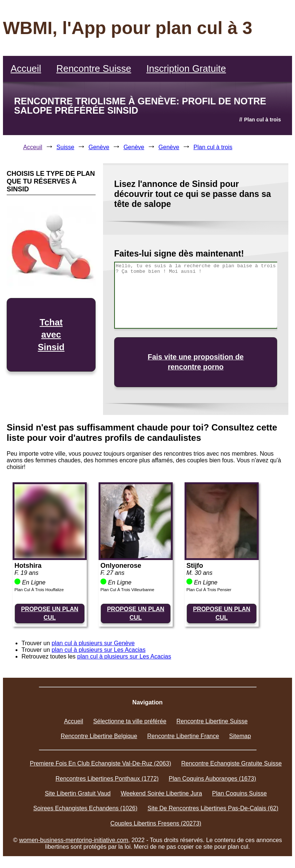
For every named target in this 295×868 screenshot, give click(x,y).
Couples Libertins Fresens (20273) (156, 823)
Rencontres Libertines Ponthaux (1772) (107, 779)
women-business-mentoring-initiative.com (73, 840)
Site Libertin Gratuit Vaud (78, 793)
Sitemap (240, 736)
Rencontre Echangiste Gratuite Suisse (231, 763)
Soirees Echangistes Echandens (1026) (85, 808)
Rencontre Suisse (94, 68)
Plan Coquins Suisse (239, 793)
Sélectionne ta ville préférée (130, 721)
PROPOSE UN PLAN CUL (50, 613)
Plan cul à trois (213, 147)
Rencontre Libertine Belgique (99, 736)
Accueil (26, 68)
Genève (99, 147)
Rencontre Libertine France (183, 736)
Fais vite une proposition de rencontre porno (196, 362)
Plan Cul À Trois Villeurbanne (127, 590)
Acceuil (33, 147)
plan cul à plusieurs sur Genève (93, 643)
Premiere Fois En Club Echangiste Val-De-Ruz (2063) (101, 763)
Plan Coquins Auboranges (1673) (212, 779)
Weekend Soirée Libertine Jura (161, 793)
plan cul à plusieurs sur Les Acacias (98, 650)
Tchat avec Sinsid (51, 335)
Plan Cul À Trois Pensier (209, 590)
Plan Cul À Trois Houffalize (39, 590)
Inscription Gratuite (186, 68)
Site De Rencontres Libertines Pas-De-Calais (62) (213, 808)
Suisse (65, 147)
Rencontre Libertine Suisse (212, 721)
